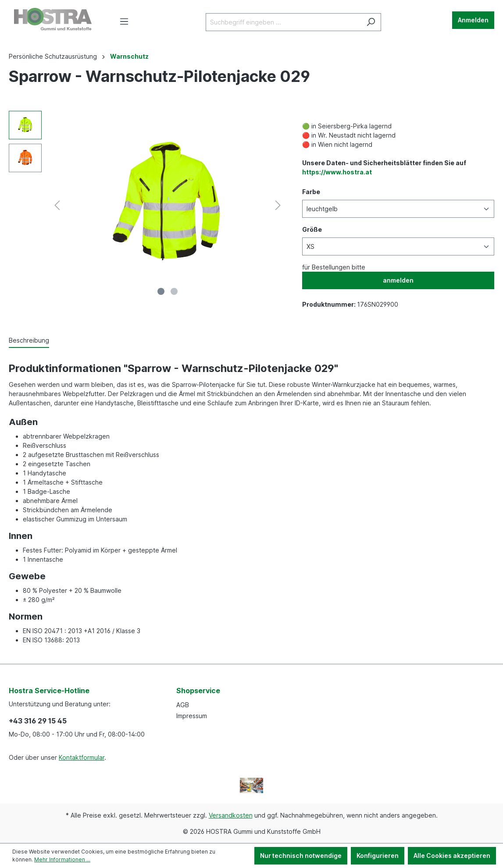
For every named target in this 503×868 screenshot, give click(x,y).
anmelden (398, 280)
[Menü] (124, 21)
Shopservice (198, 691)
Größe (312, 229)
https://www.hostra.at (337, 172)
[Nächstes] (278, 205)
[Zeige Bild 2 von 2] (174, 291)
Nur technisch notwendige (301, 856)
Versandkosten (231, 815)
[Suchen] (371, 22)
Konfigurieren (378, 856)
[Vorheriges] (57, 205)
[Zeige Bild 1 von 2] (161, 291)
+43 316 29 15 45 (38, 721)
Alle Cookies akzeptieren (452, 856)
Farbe (311, 192)
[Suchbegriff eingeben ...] (283, 22)
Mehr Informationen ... (62, 859)
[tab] (29, 341)
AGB (183, 705)
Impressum (192, 716)
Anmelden (473, 20)
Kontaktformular (82, 757)
